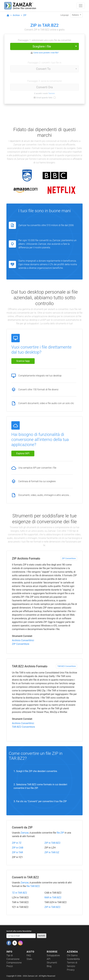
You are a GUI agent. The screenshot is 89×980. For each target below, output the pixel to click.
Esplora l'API (23, 453)
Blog (49, 966)
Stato (29, 959)
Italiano (76, 15)
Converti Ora (44, 87)
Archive (16, 15)
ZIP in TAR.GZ (52, 852)
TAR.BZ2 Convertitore (67, 666)
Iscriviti (42, 936)
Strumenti (52, 963)
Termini (52, 93)
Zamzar (25, 833)
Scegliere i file (42, 46)
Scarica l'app (23, 361)
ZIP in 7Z (17, 843)
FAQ (29, 955)
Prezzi (10, 966)
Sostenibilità (73, 959)
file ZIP (60, 833)
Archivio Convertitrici (23, 640)
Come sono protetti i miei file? (46, 53)
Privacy (71, 970)
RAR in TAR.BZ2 (53, 897)
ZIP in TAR (17, 852)
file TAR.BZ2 (33, 886)
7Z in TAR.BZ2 (19, 893)
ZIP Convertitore (69, 558)
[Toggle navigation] (81, 6)
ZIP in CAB (18, 848)
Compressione (14, 963)
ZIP (25, 15)
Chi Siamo (72, 955)
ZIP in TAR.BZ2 (52, 843)
